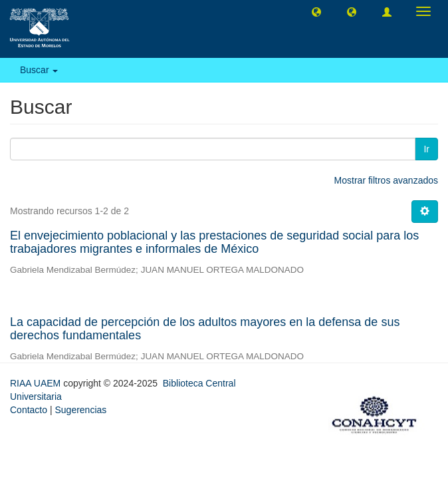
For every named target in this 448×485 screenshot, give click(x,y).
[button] (316, 11)
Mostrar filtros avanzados (386, 180)
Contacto (29, 410)
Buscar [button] (39, 70)
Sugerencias (80, 410)
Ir (426, 149)
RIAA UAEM (37, 383)
